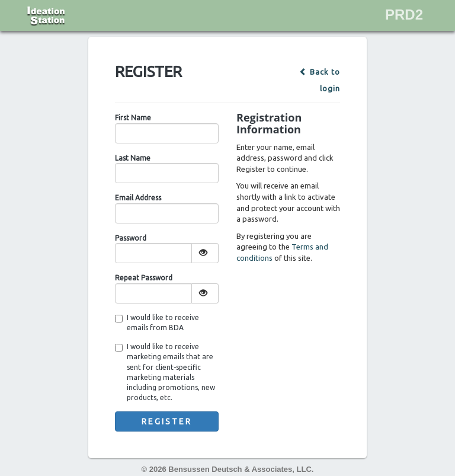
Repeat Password (144, 278)
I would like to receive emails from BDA (157, 322)
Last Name (133, 158)
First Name (133, 118)
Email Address (138, 198)
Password (131, 238)
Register (167, 421)
